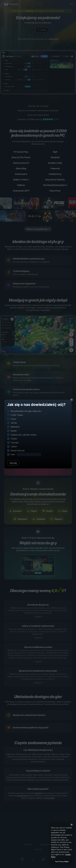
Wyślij (13, 463)
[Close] (72, 825)
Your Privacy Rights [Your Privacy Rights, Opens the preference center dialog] (62, 862)
